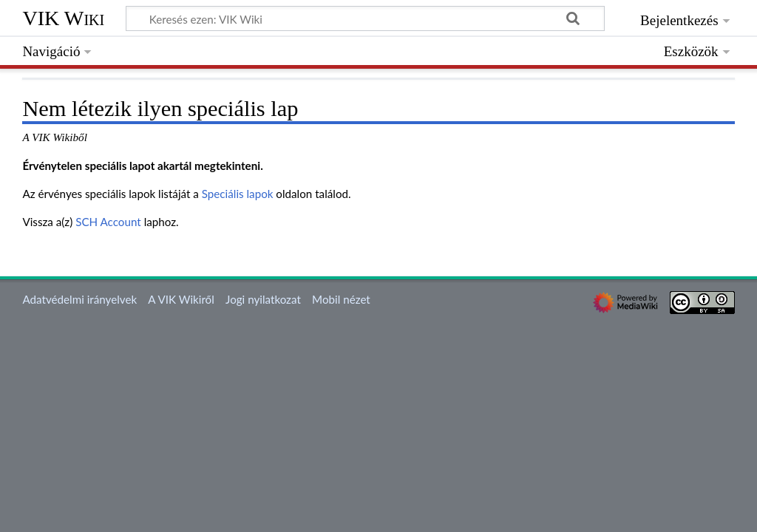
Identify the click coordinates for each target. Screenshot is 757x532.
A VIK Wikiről (181, 299)
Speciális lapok (238, 194)
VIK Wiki (63, 18)
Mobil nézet (341, 299)
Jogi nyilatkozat (263, 299)
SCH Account (108, 222)
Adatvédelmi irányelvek (79, 299)
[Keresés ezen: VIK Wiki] (365, 18)
